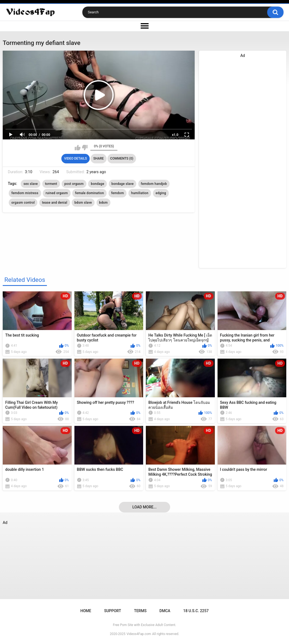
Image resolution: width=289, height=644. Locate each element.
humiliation (140, 193)
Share (98, 158)
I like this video (78, 148)
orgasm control (23, 203)
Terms (140, 611)
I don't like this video (85, 148)
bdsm (103, 203)
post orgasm (74, 184)
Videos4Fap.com (139, 634)
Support (113, 611)
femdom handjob (154, 184)
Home (86, 611)
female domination (89, 193)
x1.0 (175, 135)
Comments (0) (122, 158)
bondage (97, 184)
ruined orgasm (57, 193)
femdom (118, 193)
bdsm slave (83, 203)
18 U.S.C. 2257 (196, 611)
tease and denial (55, 203)
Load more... (145, 507)
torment (51, 184)
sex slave (31, 184)
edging (161, 193)
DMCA (165, 611)
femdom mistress (25, 193)
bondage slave (123, 184)
